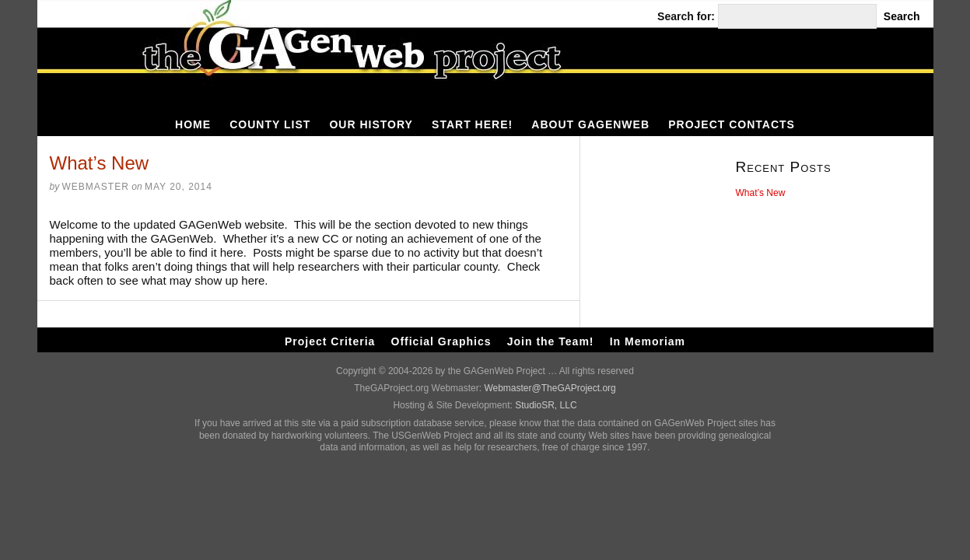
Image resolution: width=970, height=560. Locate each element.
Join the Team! (551, 341)
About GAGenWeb (590, 124)
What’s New (761, 193)
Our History (371, 124)
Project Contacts (732, 124)
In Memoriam (648, 341)
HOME (193, 124)
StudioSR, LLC (546, 405)
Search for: (686, 16)
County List (270, 124)
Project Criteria (330, 341)
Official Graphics (441, 341)
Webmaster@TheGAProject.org (550, 388)
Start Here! (472, 124)
